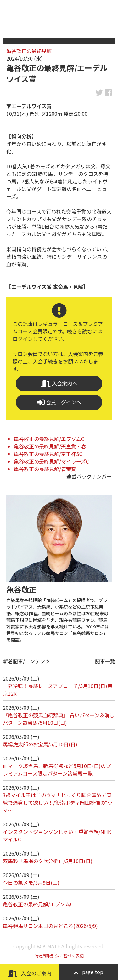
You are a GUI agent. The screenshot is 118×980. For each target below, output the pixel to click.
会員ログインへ (59, 402)
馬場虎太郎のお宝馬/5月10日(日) (40, 744)
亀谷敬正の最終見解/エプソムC (49, 439)
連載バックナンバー (89, 476)
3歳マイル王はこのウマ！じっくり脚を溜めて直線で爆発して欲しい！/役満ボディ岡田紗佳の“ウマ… (58, 803)
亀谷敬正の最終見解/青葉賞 (45, 469)
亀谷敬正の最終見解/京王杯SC (48, 454)
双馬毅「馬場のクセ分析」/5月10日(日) (48, 861)
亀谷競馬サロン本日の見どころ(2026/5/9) (50, 926)
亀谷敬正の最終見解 (29, 51)
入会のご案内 (30, 973)
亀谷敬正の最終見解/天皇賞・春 (50, 446)
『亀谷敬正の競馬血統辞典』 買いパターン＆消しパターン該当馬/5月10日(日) (59, 719)
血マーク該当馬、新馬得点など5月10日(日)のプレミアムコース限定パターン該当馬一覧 (57, 770)
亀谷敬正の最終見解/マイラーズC (51, 461)
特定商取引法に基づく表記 (59, 956)
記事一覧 (105, 661)
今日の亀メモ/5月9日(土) (31, 882)
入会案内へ (59, 383)
